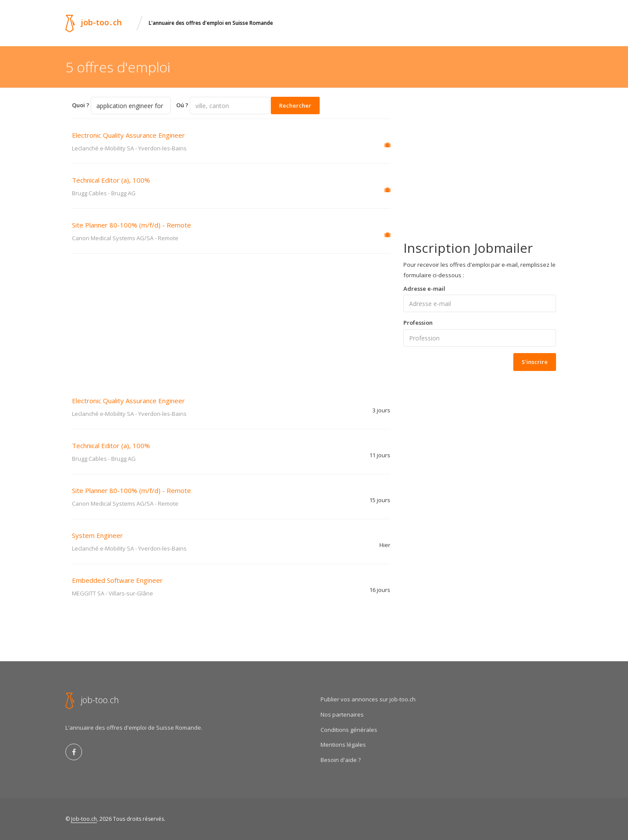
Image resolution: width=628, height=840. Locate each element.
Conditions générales (349, 730)
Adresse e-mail (424, 289)
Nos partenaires (342, 714)
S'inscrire (535, 362)
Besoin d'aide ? (341, 760)
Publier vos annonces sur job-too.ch (368, 699)
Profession (418, 323)
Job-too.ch (84, 819)
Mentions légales (343, 745)
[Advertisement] (231, 319)
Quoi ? (81, 105)
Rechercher (295, 105)
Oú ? (182, 105)
